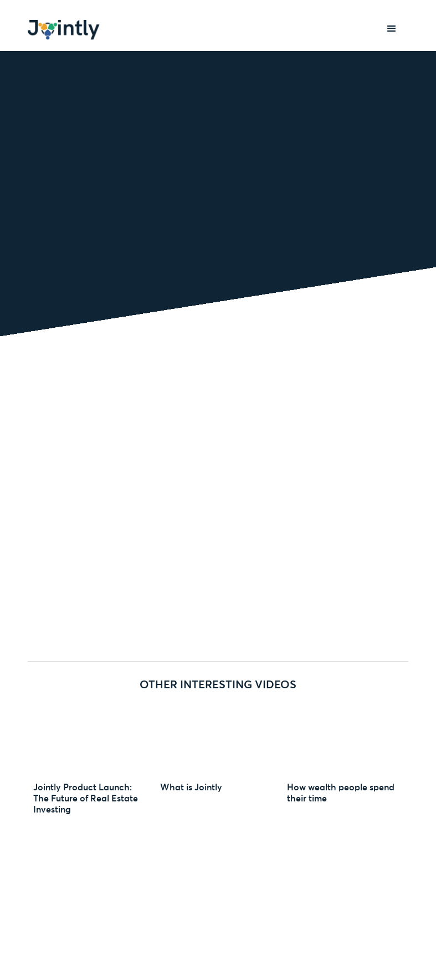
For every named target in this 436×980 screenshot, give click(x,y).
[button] (392, 29)
